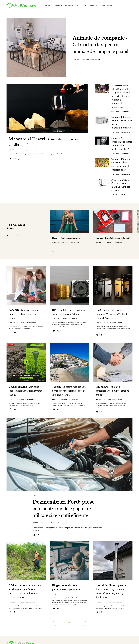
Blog (35, 468)
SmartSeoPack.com (29, 638)
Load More (68, 608)
